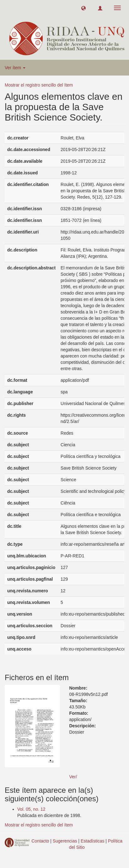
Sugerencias (65, 841)
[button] (83, 8)
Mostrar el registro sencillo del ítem (39, 85)
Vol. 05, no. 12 (31, 809)
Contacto (40, 841)
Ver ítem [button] (15, 68)
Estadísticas (92, 841)
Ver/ (73, 777)
